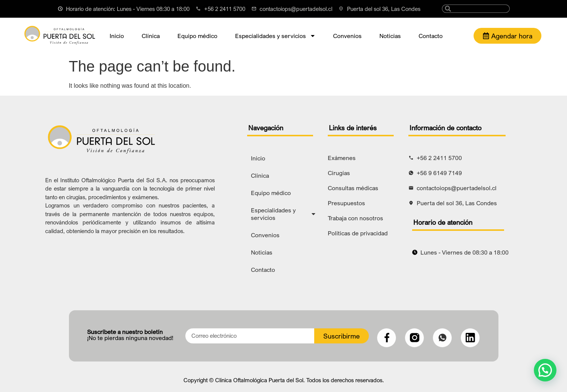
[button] (545, 370)
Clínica (151, 36)
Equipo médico (197, 36)
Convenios (347, 36)
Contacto (431, 36)
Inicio (117, 36)
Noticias (390, 36)
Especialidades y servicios (275, 36)
